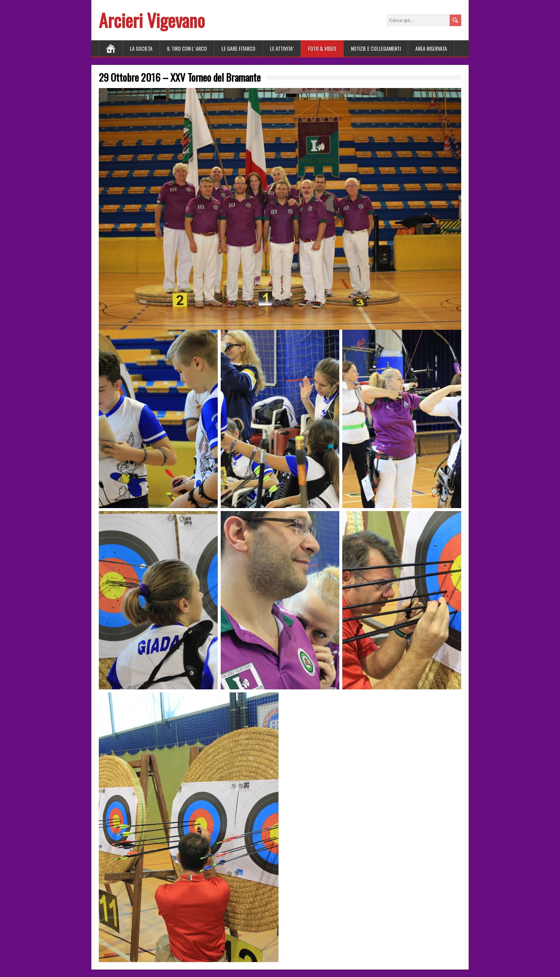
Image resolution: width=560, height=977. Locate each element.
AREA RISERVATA (431, 48)
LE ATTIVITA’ (282, 48)
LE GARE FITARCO (238, 48)
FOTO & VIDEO (322, 48)
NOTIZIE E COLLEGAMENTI (376, 48)
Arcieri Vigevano (152, 20)
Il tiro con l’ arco (187, 48)
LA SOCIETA (141, 48)
